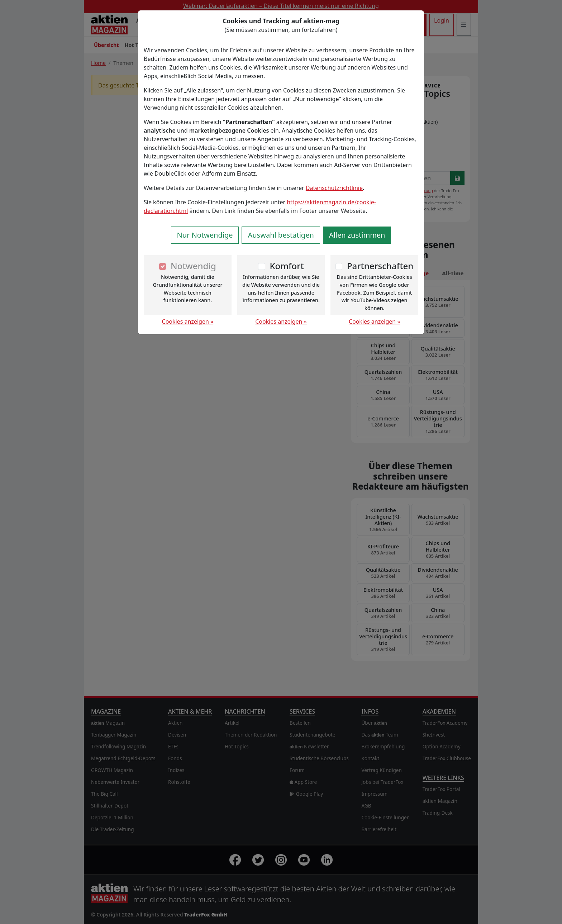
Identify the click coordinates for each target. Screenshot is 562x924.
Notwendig (193, 266)
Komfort (287, 266)
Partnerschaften (380, 266)
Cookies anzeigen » (188, 322)
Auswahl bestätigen (281, 235)
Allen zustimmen (357, 235)
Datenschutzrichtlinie (334, 188)
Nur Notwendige (205, 235)
